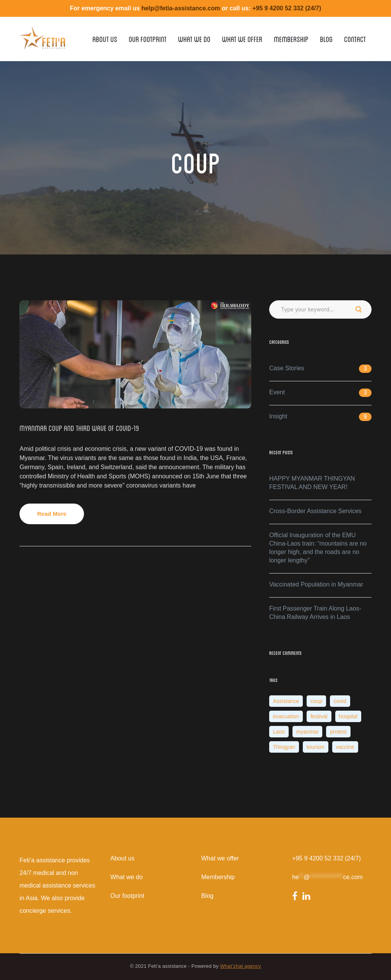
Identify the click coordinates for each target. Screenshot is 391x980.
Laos (279, 732)
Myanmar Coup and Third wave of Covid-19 (79, 428)
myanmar (308, 732)
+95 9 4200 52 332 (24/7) (326, 858)
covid (340, 701)
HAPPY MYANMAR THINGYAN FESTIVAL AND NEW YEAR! (312, 483)
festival (319, 716)
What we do (126, 877)
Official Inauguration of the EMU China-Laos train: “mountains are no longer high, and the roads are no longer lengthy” (318, 548)
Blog (207, 896)
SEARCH (359, 309)
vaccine (345, 747)
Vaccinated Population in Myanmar (316, 584)
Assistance (286, 701)
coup (316, 701)
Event (277, 392)
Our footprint (127, 896)
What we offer (220, 858)
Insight (278, 416)
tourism (315, 747)
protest (338, 732)
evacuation (286, 716)
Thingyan (284, 747)
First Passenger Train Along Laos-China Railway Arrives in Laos (315, 613)
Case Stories (287, 368)
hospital (348, 716)
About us (122, 858)
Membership (218, 877)
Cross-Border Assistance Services (315, 511)
